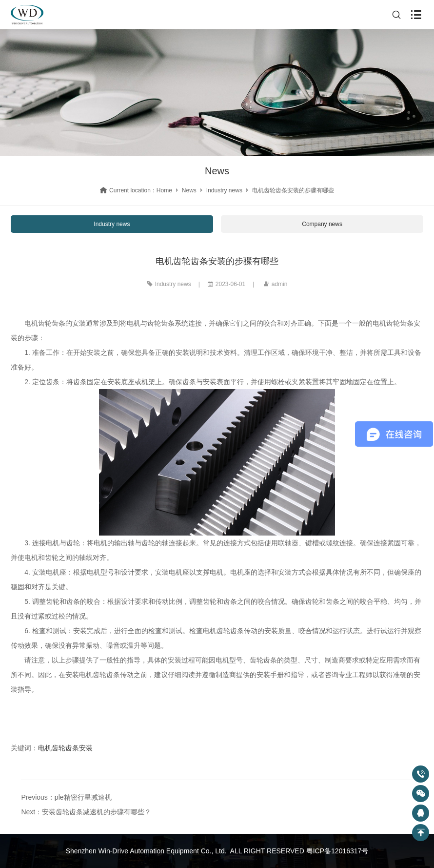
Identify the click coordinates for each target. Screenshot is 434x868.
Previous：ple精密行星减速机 (66, 797)
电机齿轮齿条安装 (65, 748)
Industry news (224, 190)
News (189, 190)
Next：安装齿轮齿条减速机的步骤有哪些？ (86, 812)
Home (164, 190)
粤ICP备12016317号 (337, 851)
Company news (322, 224)
